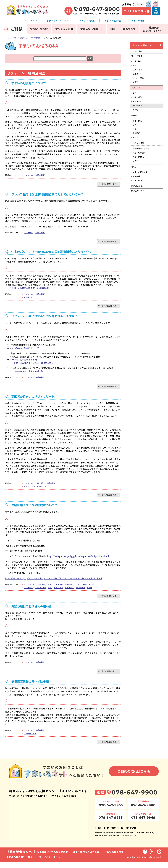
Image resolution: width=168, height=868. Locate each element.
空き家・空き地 (39, 29)
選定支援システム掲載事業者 (53, 857)
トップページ (30, 21)
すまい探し (42, 588)
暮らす (26, 489)
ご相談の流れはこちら (134, 777)
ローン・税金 (81, 588)
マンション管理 (64, 29)
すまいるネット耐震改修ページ (24, 350)
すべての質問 (36, 38)
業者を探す (129, 29)
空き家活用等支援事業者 (86, 857)
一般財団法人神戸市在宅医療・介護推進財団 (28, 290)
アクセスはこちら (135, 11)
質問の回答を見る (108, 184)
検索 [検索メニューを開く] (156, 13)
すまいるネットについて (58, 21)
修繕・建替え (139, 171)
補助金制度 (40, 175)
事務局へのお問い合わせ (20, 862)
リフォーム (28, 175)
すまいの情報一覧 (113, 21)
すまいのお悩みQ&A (21, 38)
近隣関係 (137, 144)
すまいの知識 (138, 21)
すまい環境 (138, 197)
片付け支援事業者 (114, 857)
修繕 (135, 140)
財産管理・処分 (30, 738)
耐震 (113, 29)
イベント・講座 (87, 21)
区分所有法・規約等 (143, 162)
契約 (50, 588)
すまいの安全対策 (39, 489)
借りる (135, 124)
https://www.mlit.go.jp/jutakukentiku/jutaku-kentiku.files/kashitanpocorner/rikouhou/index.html (54, 582)
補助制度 (154, 29)
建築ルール (69, 588)
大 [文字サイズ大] (142, 4)
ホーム (8, 38)
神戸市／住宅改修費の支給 (24, 362)
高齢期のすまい (30, 299)
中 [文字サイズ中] (137, 4)
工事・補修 (40, 486)
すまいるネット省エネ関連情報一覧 (26, 373)
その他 (91, 588)
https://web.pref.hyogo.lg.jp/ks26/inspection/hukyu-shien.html (78, 560)
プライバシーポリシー (51, 862)
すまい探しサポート (92, 29)
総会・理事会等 (140, 166)
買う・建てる (29, 588)
